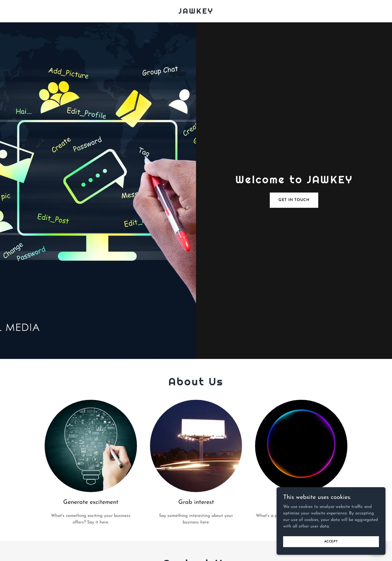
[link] (196, 13)
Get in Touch (294, 200)
